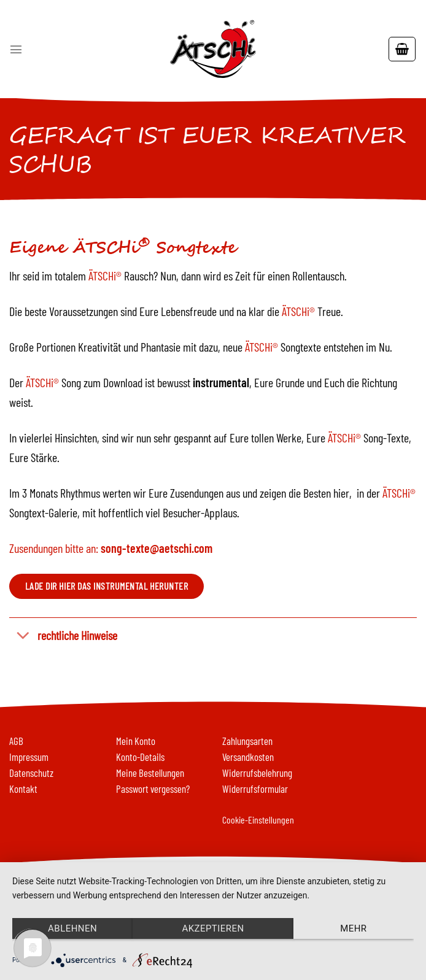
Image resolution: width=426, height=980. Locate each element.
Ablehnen (72, 928)
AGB (16, 741)
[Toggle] (23, 636)
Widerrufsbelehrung (257, 773)
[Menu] (16, 49)
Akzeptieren (213, 928)
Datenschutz (31, 773)
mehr (353, 928)
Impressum (29, 757)
